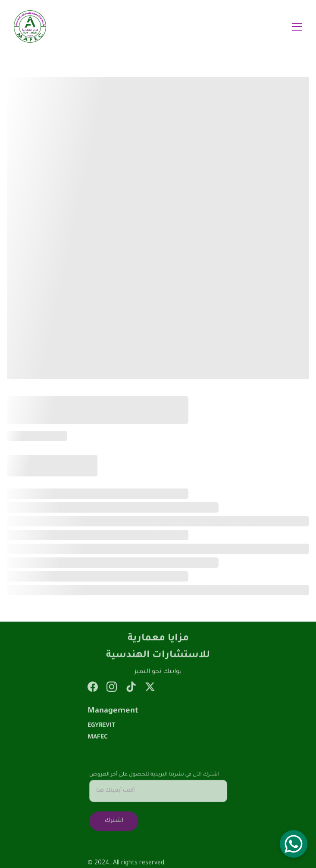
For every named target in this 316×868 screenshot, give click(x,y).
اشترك (114, 820)
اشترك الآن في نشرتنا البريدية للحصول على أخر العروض (154, 775)
